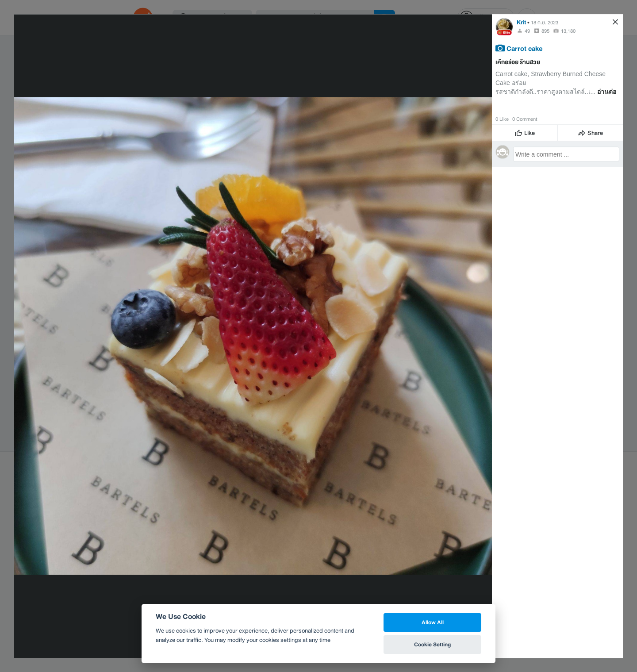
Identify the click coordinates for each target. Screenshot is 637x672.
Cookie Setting (432, 644)
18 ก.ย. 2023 (545, 22)
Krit (521, 22)
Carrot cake (525, 48)
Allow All (433, 622)
